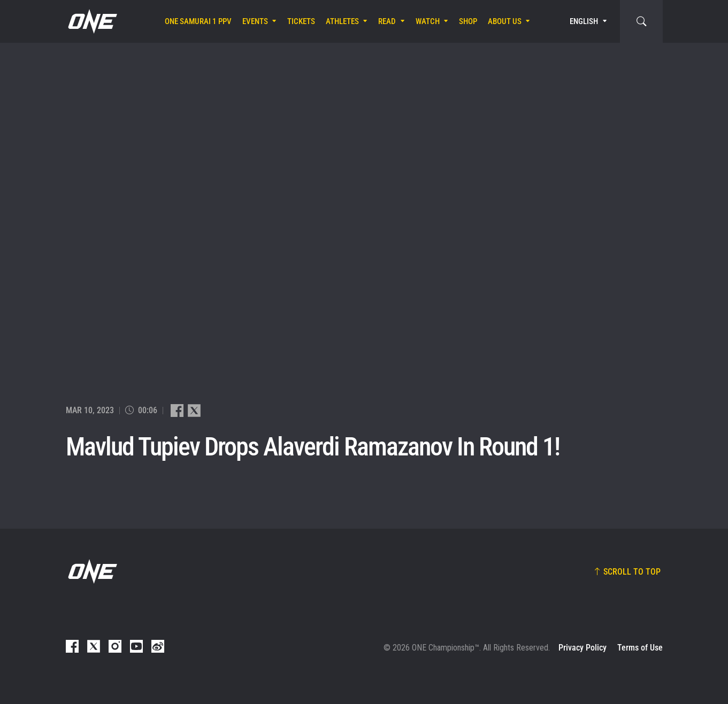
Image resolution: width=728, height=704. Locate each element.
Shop (468, 21)
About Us (505, 21)
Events (255, 21)
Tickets (301, 21)
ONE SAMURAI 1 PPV (198, 21)
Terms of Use (640, 648)
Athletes (342, 21)
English (584, 21)
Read (387, 21)
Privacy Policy (583, 648)
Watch (428, 21)
